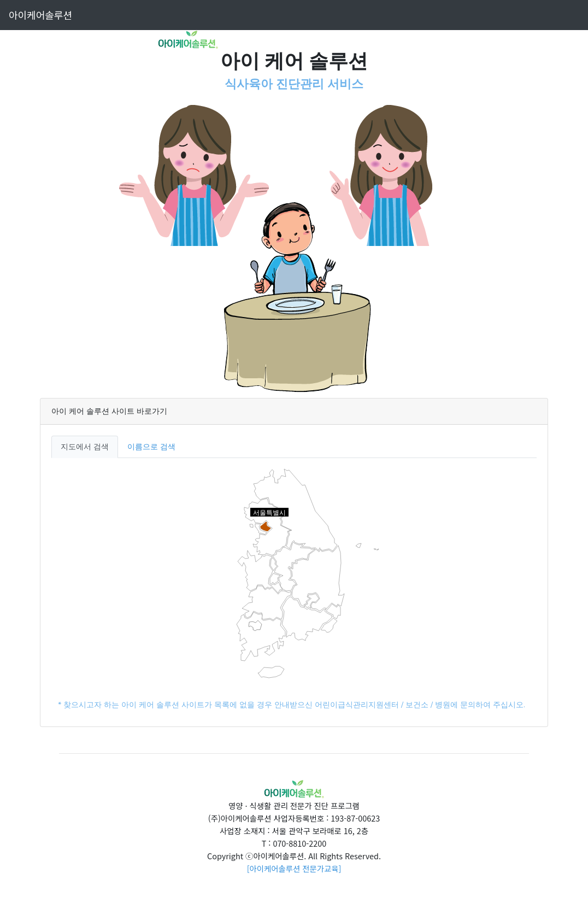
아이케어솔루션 (40, 15)
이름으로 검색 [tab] (151, 447)
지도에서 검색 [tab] (85, 447)
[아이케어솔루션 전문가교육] (294, 868)
